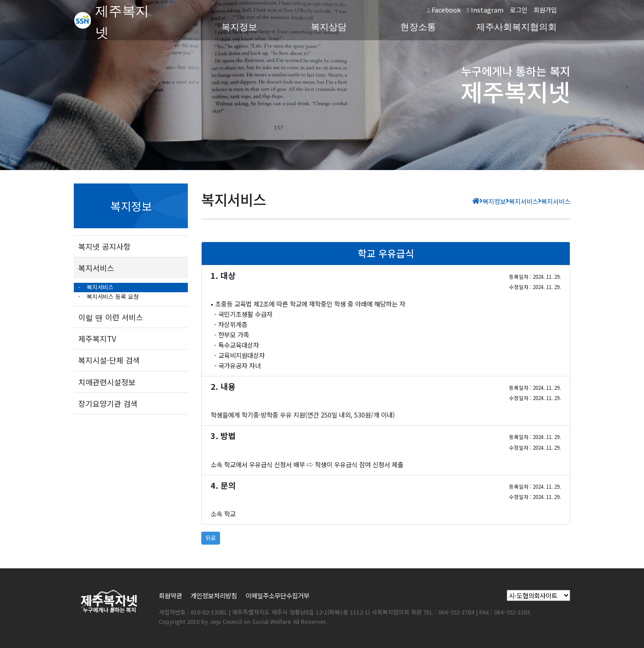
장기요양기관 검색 (108, 403)
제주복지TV (97, 339)
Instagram (485, 10)
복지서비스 (96, 268)
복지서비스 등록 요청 (112, 296)
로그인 (519, 10)
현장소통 (418, 27)
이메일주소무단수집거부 (278, 595)
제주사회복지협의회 (517, 27)
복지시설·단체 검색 (109, 360)
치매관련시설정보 (107, 382)
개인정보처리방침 (214, 595)
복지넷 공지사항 (104, 246)
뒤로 (211, 538)
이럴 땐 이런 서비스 (111, 317)
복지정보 (239, 27)
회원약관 (170, 595)
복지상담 (329, 27)
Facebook (444, 10)
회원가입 (545, 10)
